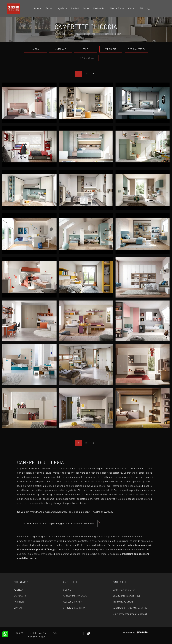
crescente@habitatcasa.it (133, 614)
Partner (49, 8)
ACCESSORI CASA (73, 602)
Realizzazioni (100, 8)
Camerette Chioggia (110, 34)
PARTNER (19, 602)
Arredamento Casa (69, 34)
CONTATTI (19, 608)
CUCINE (67, 590)
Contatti (132, 8)
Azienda (37, 8)
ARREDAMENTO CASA (75, 596)
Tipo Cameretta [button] (136, 49)
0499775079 (125, 602)
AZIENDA (18, 590)
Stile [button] (86, 49)
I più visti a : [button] (87, 58)
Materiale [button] (61, 49)
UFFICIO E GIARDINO (74, 608)
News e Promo (117, 8)
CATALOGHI (20, 596)
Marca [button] (35, 49)
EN (142, 8)
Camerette (90, 34)
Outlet (86, 8)
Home (54, 34)
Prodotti (75, 8)
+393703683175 (137, 608)
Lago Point (62, 8)
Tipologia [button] (111, 49)
